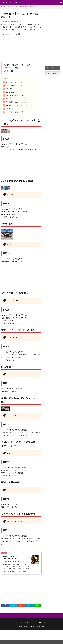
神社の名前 (8, 89)
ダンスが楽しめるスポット (12, 92)
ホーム (20, 622)
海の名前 (7, 99)
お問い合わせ (41, 622)
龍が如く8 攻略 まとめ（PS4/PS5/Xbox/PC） (10, 558)
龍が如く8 (11, 7)
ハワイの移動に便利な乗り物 (12, 86)
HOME (4, 7)
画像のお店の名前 (9, 109)
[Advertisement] (21, 49)
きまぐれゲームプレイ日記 (11, 2)
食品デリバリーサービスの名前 (13, 96)
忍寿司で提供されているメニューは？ (15, 102)
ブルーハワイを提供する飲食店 (13, 112)
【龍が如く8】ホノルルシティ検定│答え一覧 (27, 7)
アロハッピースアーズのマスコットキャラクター (18, 105)
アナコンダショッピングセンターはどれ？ (16, 82)
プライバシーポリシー (30, 622)
